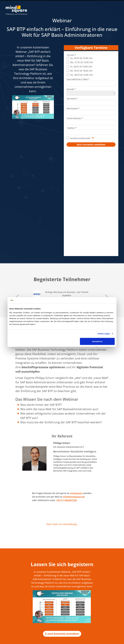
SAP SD (95, 571)
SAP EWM (96, 582)
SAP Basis (96, 589)
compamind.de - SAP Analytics (56, 594)
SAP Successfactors (99, 574)
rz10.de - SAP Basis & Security (56, 587)
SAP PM (95, 578)
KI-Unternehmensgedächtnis (56, 570)
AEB (84, 615)
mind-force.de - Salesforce (55, 604)
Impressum (71, 615)
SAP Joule (96, 596)
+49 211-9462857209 (66, 397)
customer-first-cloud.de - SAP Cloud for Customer (63, 606)
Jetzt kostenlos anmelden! (62, 531)
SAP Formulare (98, 563)
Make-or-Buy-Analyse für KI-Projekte (59, 566)
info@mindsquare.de (74, 394)
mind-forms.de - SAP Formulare (57, 597)
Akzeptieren (97, 341)
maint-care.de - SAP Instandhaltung (58, 602)
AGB (79, 615)
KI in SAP (49, 563)
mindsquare (76, 390)
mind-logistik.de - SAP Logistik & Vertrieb (60, 585)
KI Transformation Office (54, 568)
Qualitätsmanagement (96, 615)
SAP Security (97, 585)
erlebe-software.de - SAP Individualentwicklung (62, 592)
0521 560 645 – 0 (18, 572)
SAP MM (95, 593)
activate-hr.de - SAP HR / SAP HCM (58, 599)
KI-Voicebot (50, 573)
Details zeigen (104, 334)
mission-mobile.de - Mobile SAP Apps (59, 590)
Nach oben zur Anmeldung (62, 421)
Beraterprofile (113, 615)
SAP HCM (96, 567)
